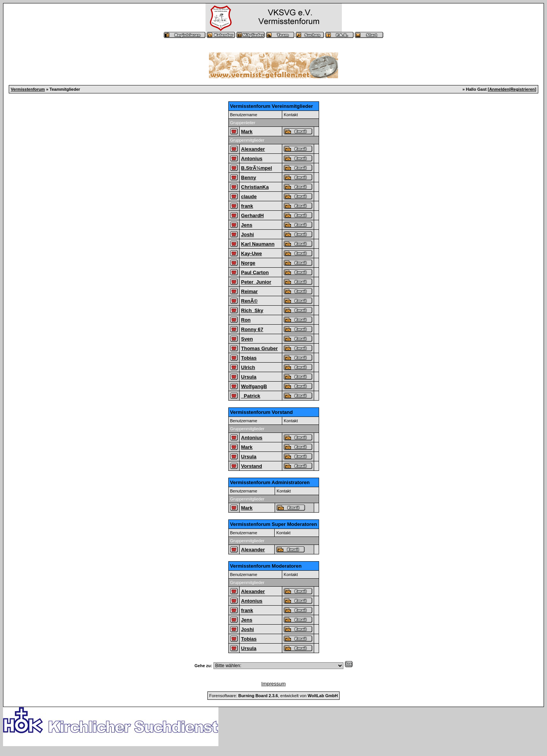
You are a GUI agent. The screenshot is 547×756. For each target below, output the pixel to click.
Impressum (273, 684)
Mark (247, 132)
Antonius (252, 159)
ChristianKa (255, 187)
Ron (246, 320)
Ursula (249, 377)
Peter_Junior (256, 282)
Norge (248, 263)
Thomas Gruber (260, 348)
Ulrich (248, 367)
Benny (249, 178)
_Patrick (251, 396)
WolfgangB (254, 386)
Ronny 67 (252, 329)
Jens (247, 225)
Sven (247, 339)
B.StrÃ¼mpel (257, 168)
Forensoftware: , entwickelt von (273, 696)
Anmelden (499, 89)
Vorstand (252, 466)
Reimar (250, 291)
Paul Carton (255, 272)
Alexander (253, 149)
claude (249, 196)
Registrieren (523, 89)
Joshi (248, 234)
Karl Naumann (258, 244)
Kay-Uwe (252, 253)
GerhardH (253, 215)
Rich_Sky (252, 310)
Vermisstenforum (28, 89)
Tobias (249, 358)
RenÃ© (250, 301)
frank (247, 206)
